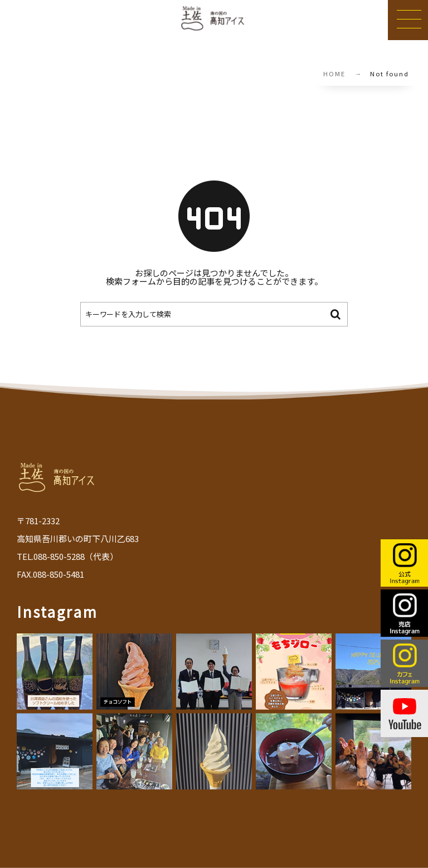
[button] (408, 20)
